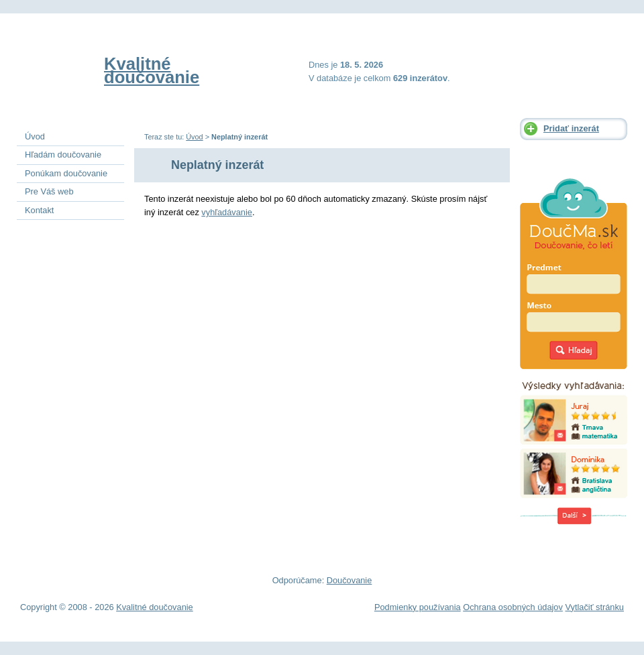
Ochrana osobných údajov (513, 607)
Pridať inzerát (571, 128)
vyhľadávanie (227, 212)
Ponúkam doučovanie (66, 173)
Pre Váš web (49, 191)
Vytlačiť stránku (594, 607)
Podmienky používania (418, 607)
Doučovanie (350, 580)
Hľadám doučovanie (63, 155)
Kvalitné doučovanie (152, 70)
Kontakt (39, 210)
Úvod (194, 137)
